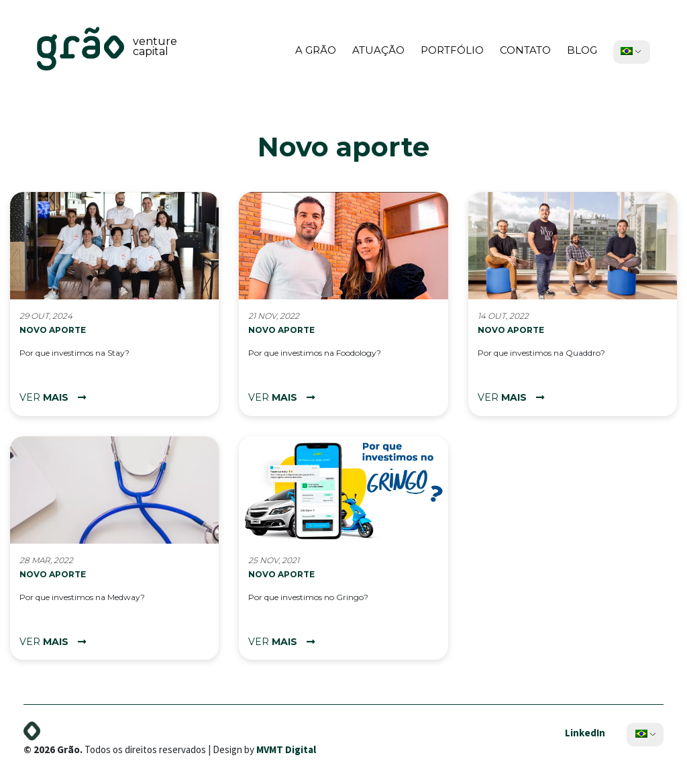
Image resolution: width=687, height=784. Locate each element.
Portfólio (452, 50)
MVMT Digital (286, 747)
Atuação (378, 50)
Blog (582, 50)
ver (53, 397)
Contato (525, 50)
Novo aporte (53, 330)
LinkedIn (585, 730)
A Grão (316, 50)
